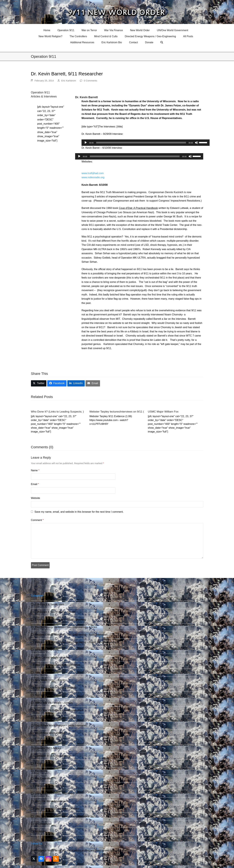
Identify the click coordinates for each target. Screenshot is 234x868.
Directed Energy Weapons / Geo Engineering (61, 620)
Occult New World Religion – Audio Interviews (61, 725)
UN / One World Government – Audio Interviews (62, 816)
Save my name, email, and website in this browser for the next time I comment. (79, 512)
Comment (37, 520)
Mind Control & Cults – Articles (52, 657)
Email (35, 484)
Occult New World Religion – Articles (56, 718)
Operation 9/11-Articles (48, 748)
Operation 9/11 (44, 741)
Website (36, 498)
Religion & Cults (44, 763)
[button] (162, 42)
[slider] (141, 143)
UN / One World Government (51, 801)
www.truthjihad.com (93, 173)
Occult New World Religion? (51, 733)
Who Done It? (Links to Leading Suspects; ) (57, 412)
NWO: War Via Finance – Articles (54, 703)
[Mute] (197, 143)
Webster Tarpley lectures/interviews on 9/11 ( (117, 412)
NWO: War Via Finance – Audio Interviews (59, 710)
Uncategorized (43, 824)
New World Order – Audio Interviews (56, 688)
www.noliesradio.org (93, 177)
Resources (41, 771)
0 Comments (90, 81)
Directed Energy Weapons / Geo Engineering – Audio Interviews (71, 635)
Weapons (40, 831)
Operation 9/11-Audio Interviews (53, 756)
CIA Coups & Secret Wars (50, 604)
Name (35, 470)
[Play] (86, 143)
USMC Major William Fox (163, 412)
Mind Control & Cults (47, 650)
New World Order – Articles (50, 680)
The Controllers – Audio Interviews (55, 794)
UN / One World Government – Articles (57, 809)
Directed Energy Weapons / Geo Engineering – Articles (66, 627)
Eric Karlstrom (69, 81)
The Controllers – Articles (49, 786)
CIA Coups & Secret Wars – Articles (55, 612)
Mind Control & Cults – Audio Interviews (58, 665)
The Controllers (44, 778)
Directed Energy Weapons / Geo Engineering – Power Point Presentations (77, 642)
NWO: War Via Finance (48, 695)
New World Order (45, 672)
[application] (146, 143)
